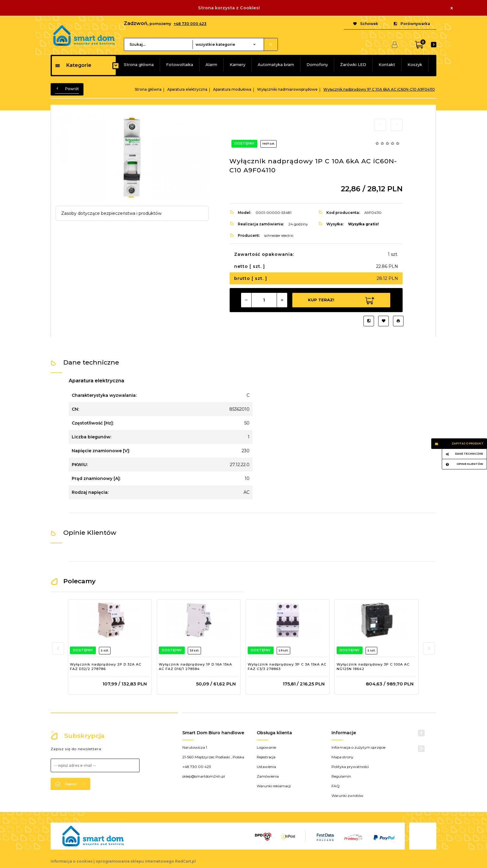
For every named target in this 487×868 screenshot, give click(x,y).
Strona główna (139, 64)
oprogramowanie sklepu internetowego (135, 861)
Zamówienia (268, 776)
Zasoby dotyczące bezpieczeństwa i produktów (111, 213)
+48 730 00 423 (197, 767)
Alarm (211, 64)
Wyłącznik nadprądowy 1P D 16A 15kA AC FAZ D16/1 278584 (195, 667)
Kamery (237, 64)
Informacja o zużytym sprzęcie (358, 747)
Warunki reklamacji (274, 786)
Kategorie (73, 65)
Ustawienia (266, 767)
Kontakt (387, 64)
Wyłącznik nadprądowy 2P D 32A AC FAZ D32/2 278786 (106, 667)
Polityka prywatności (350, 767)
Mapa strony (342, 757)
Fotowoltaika (180, 64)
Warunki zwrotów (347, 796)
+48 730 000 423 (190, 24)
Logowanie (266, 747)
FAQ (336, 786)
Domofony (317, 64)
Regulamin (341, 776)
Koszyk (415, 64)
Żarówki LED (353, 64)
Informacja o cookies (72, 861)
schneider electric (279, 235)
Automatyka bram (276, 64)
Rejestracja (266, 757)
